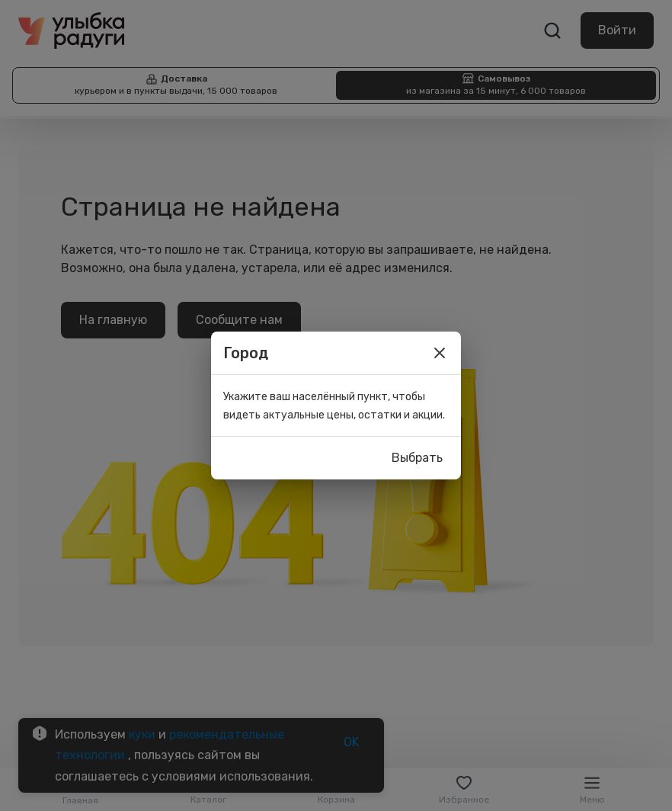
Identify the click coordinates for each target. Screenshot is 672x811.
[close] (440, 353)
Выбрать (417, 458)
